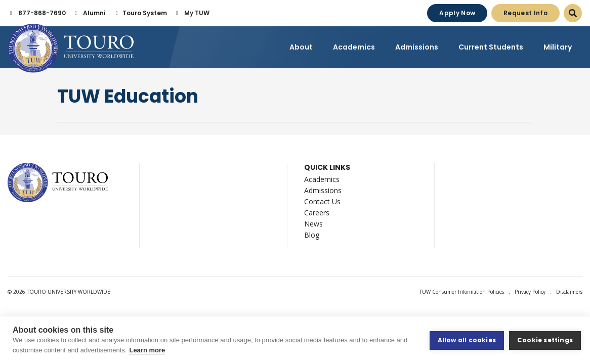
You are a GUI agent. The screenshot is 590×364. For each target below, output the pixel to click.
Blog (312, 235)
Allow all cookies (467, 340)
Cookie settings (545, 340)
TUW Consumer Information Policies (462, 292)
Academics (322, 179)
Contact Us (322, 201)
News (313, 224)
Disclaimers (569, 292)
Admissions (323, 190)
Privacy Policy (530, 292)
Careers (317, 213)
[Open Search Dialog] (573, 13)
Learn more (147, 350)
